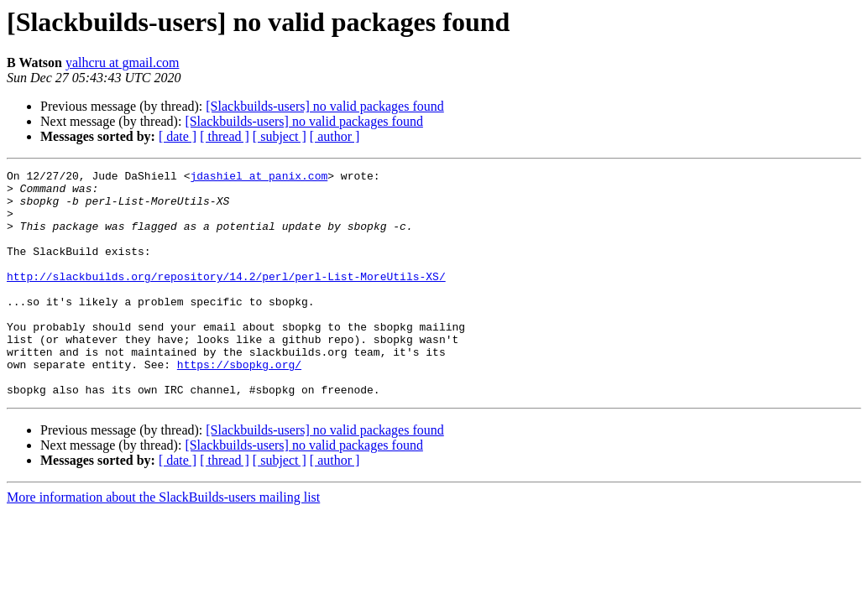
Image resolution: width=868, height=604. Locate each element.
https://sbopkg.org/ (239, 404)
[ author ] (335, 136)
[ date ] (178, 136)
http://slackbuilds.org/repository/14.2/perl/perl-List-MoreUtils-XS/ (226, 299)
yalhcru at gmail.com (123, 62)
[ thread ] (225, 136)
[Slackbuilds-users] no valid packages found (324, 106)
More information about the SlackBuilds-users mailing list (163, 542)
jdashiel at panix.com (259, 178)
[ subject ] (280, 136)
